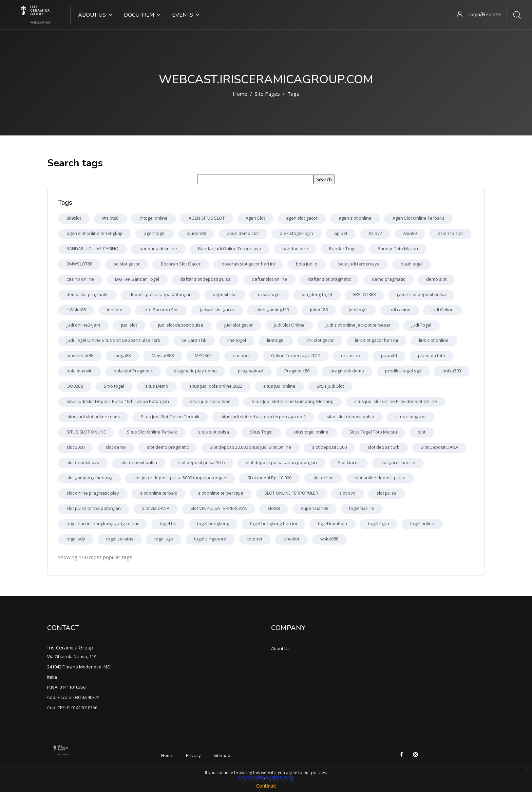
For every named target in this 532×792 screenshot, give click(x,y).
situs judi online (279, 386)
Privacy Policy (251, 777)
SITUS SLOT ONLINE (86, 432)
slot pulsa (387, 493)
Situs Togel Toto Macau (373, 432)
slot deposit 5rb (384, 447)
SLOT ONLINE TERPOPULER (291, 493)
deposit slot (225, 294)
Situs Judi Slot (330, 386)
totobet (255, 539)
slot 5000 (75, 447)
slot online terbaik (159, 493)
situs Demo (157, 386)
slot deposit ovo (83, 462)
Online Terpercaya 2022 (296, 355)
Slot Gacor (349, 462)
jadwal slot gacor (217, 310)
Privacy (193, 755)
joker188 (319, 310)
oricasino (350, 355)
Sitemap (222, 755)
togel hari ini (362, 508)
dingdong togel (317, 294)
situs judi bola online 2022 (216, 386)
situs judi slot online (210, 401)
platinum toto (432, 355)
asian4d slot (450, 233)
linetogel (276, 340)
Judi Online (443, 310)
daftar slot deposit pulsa (205, 279)
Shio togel (114, 386)
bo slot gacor (127, 264)
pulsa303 (452, 371)
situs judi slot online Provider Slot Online (396, 401)
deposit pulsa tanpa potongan (160, 294)
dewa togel (269, 294)
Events (186, 15)
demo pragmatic (388, 279)
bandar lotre (295, 248)
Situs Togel (261, 432)
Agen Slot (255, 218)
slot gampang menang (89, 478)
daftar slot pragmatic (329, 279)
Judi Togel (421, 325)
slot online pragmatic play (93, 493)
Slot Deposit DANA (439, 447)
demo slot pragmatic (87, 294)
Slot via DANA (156, 508)
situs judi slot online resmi (93, 417)
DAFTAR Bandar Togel (137, 279)
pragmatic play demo (195, 371)
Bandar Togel (343, 248)
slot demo (116, 447)
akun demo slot (243, 233)
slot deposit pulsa (139, 462)
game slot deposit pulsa (421, 294)
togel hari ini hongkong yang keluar (103, 523)
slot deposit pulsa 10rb (202, 462)
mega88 (122, 355)
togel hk (168, 523)
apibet (341, 233)
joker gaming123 (272, 310)
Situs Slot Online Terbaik (152, 432)
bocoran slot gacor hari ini (248, 264)
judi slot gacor (239, 325)
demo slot (436, 279)
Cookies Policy (280, 777)
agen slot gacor (302, 218)
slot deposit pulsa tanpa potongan (281, 462)
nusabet (241, 355)
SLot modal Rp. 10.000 (269, 478)
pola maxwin (80, 371)
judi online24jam (83, 325)
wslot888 (329, 539)
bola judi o (307, 264)
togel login (379, 523)
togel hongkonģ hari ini (273, 523)
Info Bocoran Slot (161, 310)
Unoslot (291, 539)
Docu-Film (142, 15)
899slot (74, 218)
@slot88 (110, 218)
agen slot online (355, 218)
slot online (323, 478)
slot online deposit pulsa (380, 478)
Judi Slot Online (289, 325)
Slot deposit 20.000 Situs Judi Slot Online (250, 447)
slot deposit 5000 (329, 447)
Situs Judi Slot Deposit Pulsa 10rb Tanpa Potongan (118, 401)
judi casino (400, 310)
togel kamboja (332, 523)
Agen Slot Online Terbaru (418, 218)
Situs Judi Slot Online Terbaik (170, 417)
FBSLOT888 (364, 294)
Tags (293, 94)
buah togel (412, 264)
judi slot (129, 325)
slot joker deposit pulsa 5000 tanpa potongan (180, 478)
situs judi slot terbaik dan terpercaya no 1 (263, 417)
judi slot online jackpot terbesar (358, 325)
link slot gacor (320, 340)
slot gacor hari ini (398, 462)
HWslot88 (76, 310)
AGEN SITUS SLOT (207, 218)
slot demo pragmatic (168, 447)
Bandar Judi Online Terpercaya (230, 248)
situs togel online (311, 432)
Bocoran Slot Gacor (181, 264)
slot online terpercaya (221, 493)
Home (240, 94)
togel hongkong (213, 523)
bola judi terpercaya (359, 264)
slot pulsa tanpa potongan (94, 508)
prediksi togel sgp (403, 371)
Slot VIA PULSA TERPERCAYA (218, 508)
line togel (237, 340)
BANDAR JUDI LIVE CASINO (92, 248)
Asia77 (375, 233)
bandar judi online (158, 248)
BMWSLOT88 (79, 264)
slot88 (274, 508)
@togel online (154, 218)
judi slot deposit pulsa (181, 325)
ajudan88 (196, 233)
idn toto (115, 310)
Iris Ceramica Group (70, 647)
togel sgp (164, 539)
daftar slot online (269, 279)
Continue (266, 786)
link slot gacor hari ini (376, 340)
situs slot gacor (411, 417)
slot (422, 432)
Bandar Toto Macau (398, 248)
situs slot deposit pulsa (350, 417)
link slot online (434, 340)
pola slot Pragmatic (133, 371)
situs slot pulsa (214, 432)
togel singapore (210, 539)
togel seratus (120, 539)
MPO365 (203, 355)
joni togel (358, 310)
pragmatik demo (347, 371)
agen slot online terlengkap (95, 233)
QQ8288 (75, 386)
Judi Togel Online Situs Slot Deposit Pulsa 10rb (113, 340)
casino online (80, 279)
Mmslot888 (163, 355)
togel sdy (76, 539)
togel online (422, 523)
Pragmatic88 (297, 371)
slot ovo (347, 493)
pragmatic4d (251, 371)
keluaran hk (194, 340)
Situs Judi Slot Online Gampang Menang (292, 401)
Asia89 (410, 233)
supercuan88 (315, 508)
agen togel (155, 233)
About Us (95, 15)
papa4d (389, 355)
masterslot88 (80, 355)
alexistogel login (297, 233)
